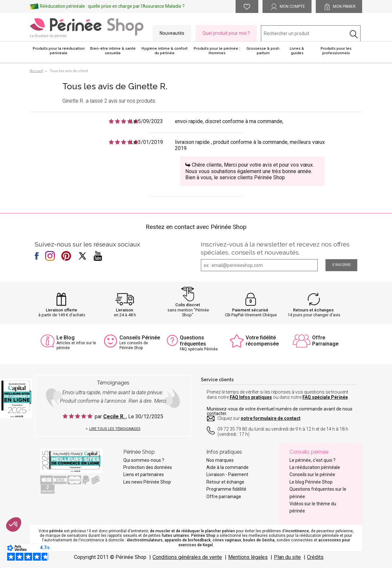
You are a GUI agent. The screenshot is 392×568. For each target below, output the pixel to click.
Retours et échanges (313, 310)
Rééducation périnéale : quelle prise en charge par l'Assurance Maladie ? (112, 6)
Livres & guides (297, 51)
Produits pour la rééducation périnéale (59, 51)
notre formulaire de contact (271, 418)
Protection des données (148, 467)
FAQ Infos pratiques (251, 397)
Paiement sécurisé (250, 310)
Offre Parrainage (325, 341)
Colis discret (188, 305)
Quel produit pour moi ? (226, 33)
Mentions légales (248, 557)
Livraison (124, 310)
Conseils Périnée (140, 338)
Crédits (315, 557)
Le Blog (66, 338)
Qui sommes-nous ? (144, 460)
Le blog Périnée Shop (311, 482)
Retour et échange (225, 482)
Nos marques (220, 460)
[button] (14, 524)
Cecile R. (115, 417)
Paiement (238, 474)
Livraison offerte (61, 310)
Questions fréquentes (193, 341)
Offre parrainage (224, 497)
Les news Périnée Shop (147, 482)
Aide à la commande (227, 467)
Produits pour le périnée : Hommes (217, 51)
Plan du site (287, 557)
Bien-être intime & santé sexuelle (113, 51)
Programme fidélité (226, 489)
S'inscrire (341, 265)
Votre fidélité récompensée (262, 341)
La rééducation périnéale (315, 467)
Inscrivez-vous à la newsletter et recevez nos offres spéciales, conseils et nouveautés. (275, 248)
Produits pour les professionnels (336, 51)
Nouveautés (172, 33)
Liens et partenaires (144, 474)
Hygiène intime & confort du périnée (165, 51)
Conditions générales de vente (187, 557)
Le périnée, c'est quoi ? (312, 460)
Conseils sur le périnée (312, 474)
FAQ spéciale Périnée (325, 397)
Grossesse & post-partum (263, 51)
